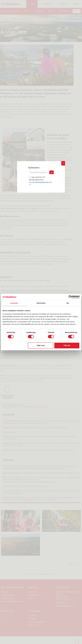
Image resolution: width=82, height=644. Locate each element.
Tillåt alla (67, 345)
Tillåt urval (41, 345)
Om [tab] (68, 303)
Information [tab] (41, 303)
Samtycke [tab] (14, 303)
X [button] (63, 163)
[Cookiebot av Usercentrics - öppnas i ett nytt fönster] (70, 297)
